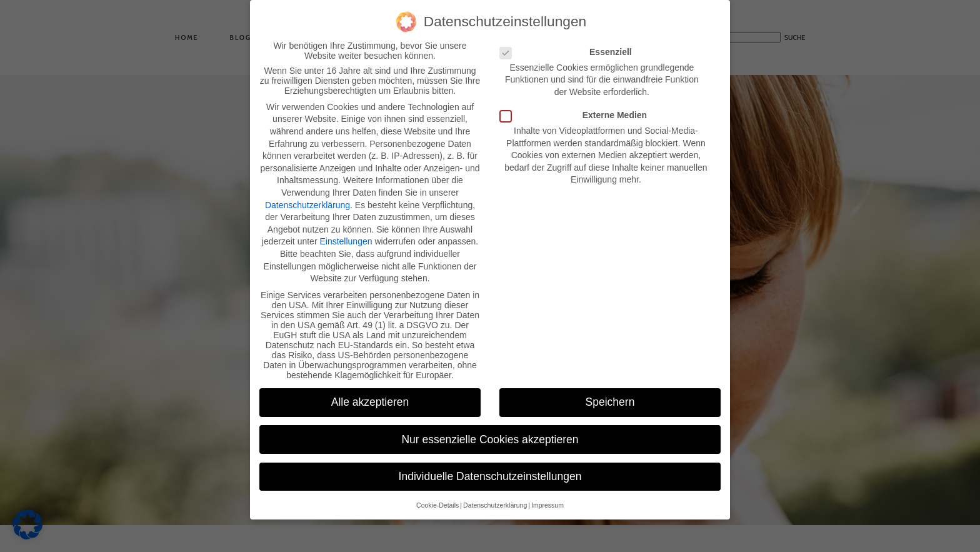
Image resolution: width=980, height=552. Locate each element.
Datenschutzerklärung (307, 199)
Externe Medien (577, 109)
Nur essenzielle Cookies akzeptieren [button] (490, 434)
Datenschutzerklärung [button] (495, 499)
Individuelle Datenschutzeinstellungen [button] (490, 471)
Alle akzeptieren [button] (370, 397)
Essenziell (570, 46)
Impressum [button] (547, 499)
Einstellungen (346, 236)
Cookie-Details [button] (437, 499)
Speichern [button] (610, 397)
